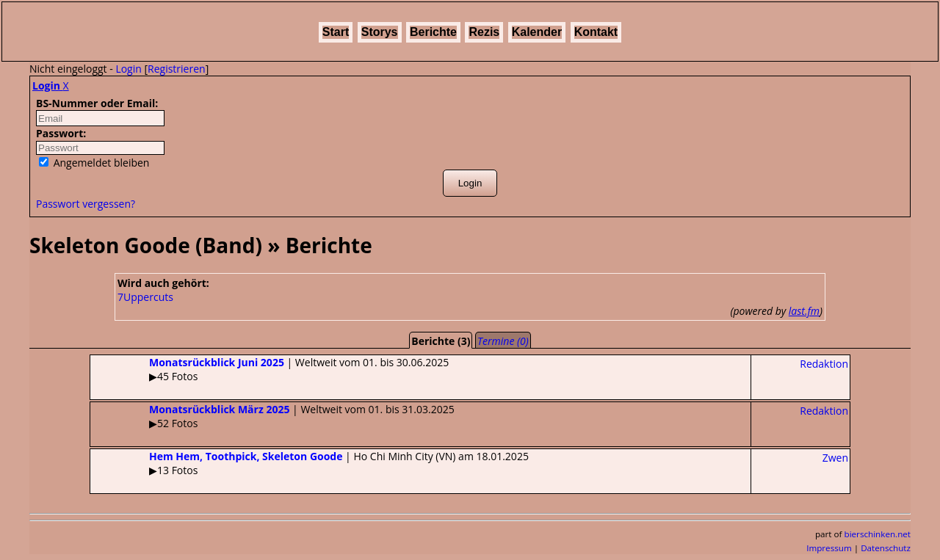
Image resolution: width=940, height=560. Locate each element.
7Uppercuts (145, 297)
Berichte (433, 32)
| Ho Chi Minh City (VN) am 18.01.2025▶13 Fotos (310, 463)
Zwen (835, 458)
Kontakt (596, 32)
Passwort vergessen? (86, 204)
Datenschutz (886, 548)
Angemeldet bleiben (94, 163)
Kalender (537, 32)
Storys (380, 32)
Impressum (829, 548)
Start (336, 32)
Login (128, 69)
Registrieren (177, 69)
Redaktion (824, 364)
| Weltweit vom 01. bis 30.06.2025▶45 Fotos (270, 369)
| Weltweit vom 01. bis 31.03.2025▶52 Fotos (272, 416)
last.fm (804, 311)
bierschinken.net (878, 534)
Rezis (484, 32)
